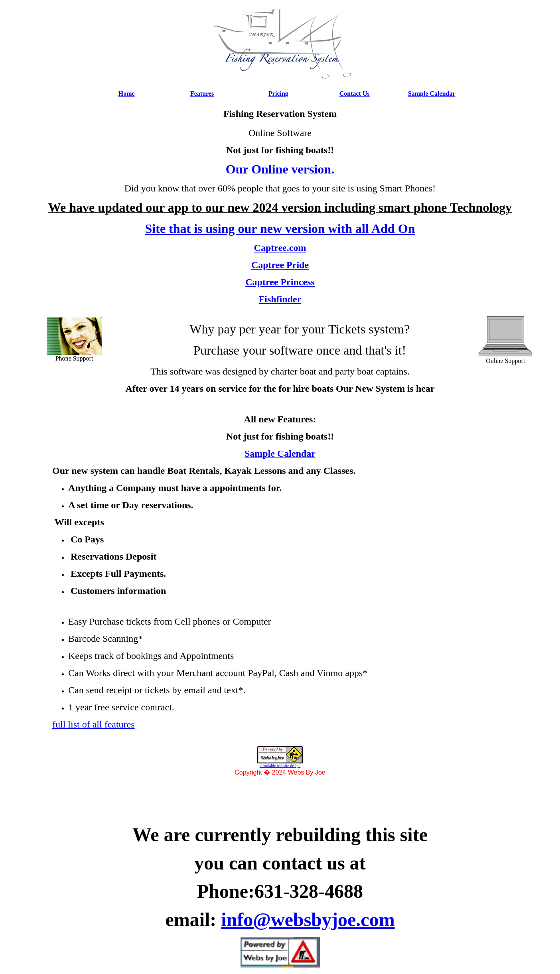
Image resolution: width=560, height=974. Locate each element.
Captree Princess (280, 282)
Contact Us (355, 94)
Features (202, 94)
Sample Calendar (432, 94)
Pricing (278, 94)
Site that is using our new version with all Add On (280, 229)
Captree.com (280, 248)
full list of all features (94, 724)
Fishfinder (280, 299)
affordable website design (280, 766)
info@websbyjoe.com (308, 920)
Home (127, 94)
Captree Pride (280, 265)
